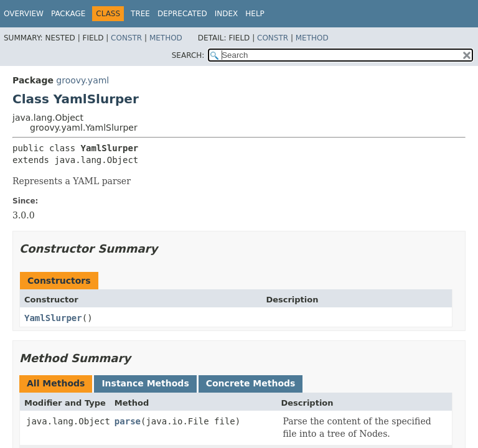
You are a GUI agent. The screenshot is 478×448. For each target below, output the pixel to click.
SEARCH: (188, 55)
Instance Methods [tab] (145, 383)
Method (166, 38)
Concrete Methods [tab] (251, 383)
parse (128, 421)
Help (255, 14)
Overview (24, 14)
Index (227, 14)
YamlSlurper (53, 318)
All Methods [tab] (56, 383)
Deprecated (182, 14)
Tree (140, 14)
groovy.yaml (82, 80)
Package (68, 14)
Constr (126, 38)
